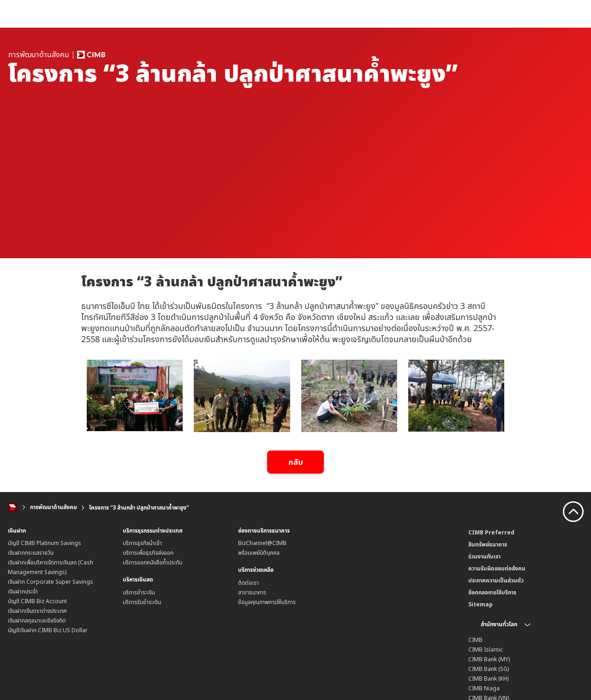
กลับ (295, 462)
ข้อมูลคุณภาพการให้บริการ (267, 602)
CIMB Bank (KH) (488, 678)
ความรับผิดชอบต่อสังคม (497, 568)
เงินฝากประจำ (23, 591)
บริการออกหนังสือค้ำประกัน (152, 562)
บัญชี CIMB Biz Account (37, 601)
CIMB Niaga (484, 688)
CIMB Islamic (486, 649)
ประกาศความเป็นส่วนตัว (496, 580)
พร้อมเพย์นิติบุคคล (259, 553)
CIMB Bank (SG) (489, 668)
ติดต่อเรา (248, 583)
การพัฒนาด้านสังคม (54, 507)
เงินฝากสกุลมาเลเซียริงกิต (37, 620)
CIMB (475, 639)
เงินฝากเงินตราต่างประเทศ (37, 611)
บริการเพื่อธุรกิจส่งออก (148, 553)
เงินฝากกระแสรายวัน (31, 553)
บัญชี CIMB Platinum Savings (45, 543)
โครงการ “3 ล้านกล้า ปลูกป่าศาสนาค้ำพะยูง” (139, 507)
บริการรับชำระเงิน (142, 602)
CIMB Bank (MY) (489, 659)
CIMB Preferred (491, 532)
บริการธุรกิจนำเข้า (142, 543)
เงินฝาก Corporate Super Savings (51, 582)
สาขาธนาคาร (252, 592)
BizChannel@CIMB (262, 543)
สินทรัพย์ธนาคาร (488, 544)
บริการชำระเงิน (139, 592)
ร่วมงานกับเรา (484, 556)
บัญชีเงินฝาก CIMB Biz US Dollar (48, 630)
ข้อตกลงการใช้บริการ (492, 592)
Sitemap (481, 604)
